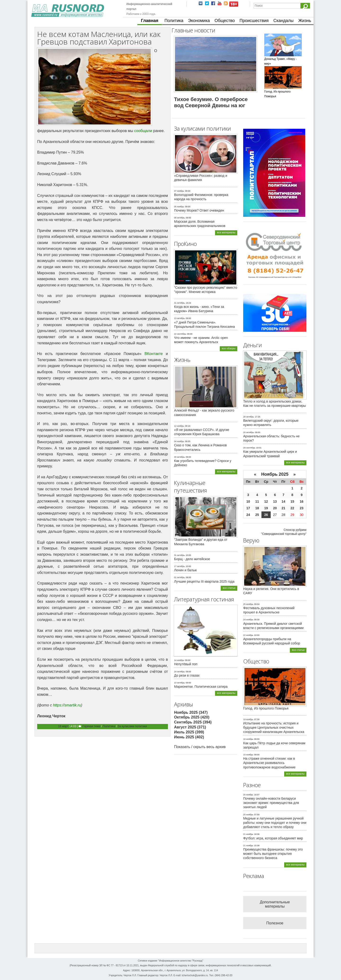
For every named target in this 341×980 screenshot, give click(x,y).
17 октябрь (179, 566)
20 (275, 508)
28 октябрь (249, 417)
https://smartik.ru (67, 705)
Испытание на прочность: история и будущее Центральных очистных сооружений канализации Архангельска (274, 727)
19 (266, 508)
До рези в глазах (187, 675)
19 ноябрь (248, 719)
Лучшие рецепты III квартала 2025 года (204, 581)
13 (275, 501)
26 (266, 515)
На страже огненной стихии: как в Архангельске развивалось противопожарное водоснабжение (269, 763)
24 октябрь (179, 672)
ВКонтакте (154, 354)
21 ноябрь (248, 834)
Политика (174, 21)
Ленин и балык (185, 570)
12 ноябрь (179, 426)
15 (292, 501)
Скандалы (284, 21)
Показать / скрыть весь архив (200, 747)
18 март (63, 726)
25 (257, 515)
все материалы (226, 232)
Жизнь (305, 21)
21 (283, 508)
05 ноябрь (179, 207)
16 (302, 501)
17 (248, 508)
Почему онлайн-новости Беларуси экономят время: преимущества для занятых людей (271, 803)
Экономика (199, 21)
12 (266, 501)
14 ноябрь (179, 660)
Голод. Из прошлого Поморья (266, 708)
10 (248, 501)
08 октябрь (179, 218)
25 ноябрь (248, 604)
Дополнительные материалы (275, 904)
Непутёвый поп (186, 664)
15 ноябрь (248, 755)
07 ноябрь (179, 191)
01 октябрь (179, 577)
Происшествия (254, 21)
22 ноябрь (248, 635)
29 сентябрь (249, 448)
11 (257, 501)
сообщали (143, 131)
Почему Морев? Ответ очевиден (199, 210)
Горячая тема (92, 726)
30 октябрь (179, 457)
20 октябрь (249, 432)
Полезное (275, 923)
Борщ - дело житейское (192, 559)
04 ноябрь (179, 441)
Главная (150, 21)
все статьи (229, 588)
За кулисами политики (132, 726)
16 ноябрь (248, 739)
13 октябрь (179, 318)
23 (302, 508)
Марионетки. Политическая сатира (201, 687)
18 (257, 508)
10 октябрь (179, 683)
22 (292, 508)
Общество (225, 21)
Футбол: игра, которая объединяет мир (273, 838)
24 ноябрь (248, 620)
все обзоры (229, 348)
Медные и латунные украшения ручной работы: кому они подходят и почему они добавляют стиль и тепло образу (275, 823)
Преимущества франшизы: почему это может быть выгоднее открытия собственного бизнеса (273, 854)
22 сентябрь (180, 334)
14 (283, 501)
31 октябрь (179, 303)
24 (248, 515)
